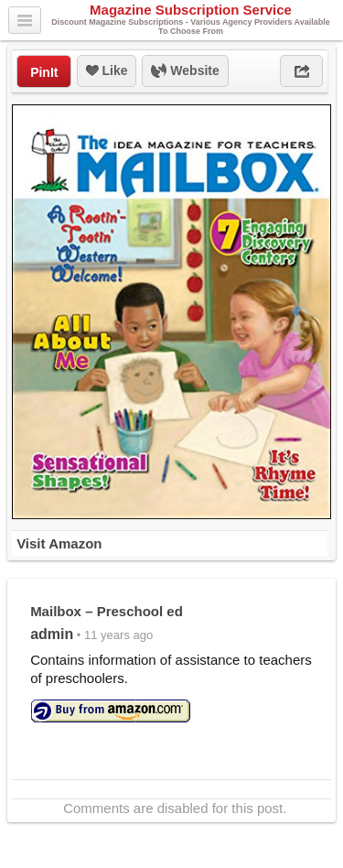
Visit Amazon (59, 543)
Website (185, 71)
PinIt (44, 72)
